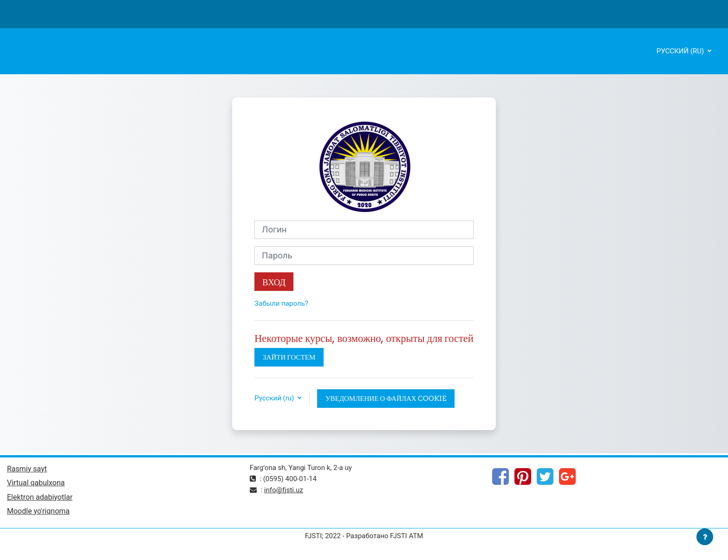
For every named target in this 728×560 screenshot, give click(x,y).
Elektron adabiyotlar (40, 497)
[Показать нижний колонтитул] (705, 537)
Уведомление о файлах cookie (386, 398)
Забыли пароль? (281, 303)
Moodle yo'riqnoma (38, 511)
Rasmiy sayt (27, 469)
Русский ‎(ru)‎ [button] (275, 398)
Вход (274, 282)
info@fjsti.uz (284, 490)
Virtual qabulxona (36, 483)
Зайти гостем (289, 357)
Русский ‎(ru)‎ (681, 51)
